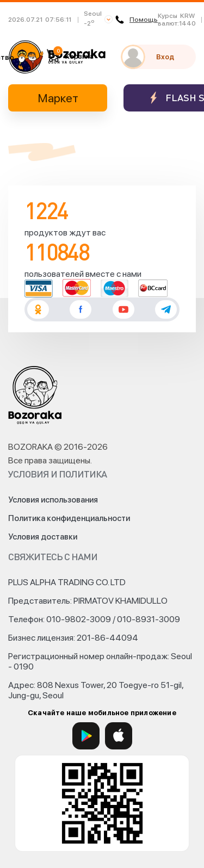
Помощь (137, 20)
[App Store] (119, 736)
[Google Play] (86, 736)
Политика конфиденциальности (69, 518)
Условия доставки (43, 537)
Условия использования (53, 500)
